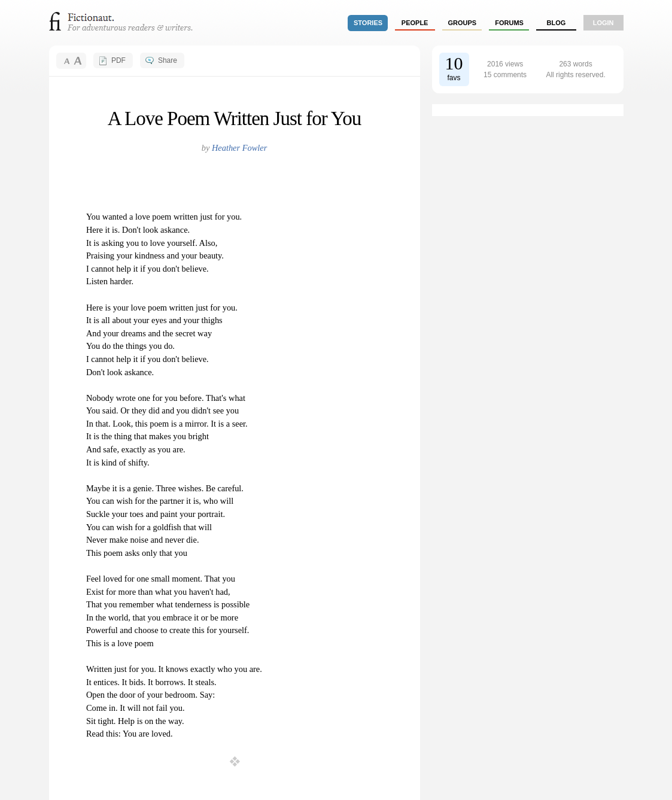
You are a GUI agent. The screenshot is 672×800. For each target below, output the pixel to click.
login (603, 23)
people (415, 23)
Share (168, 60)
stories (368, 23)
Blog (556, 23)
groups (463, 23)
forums (509, 23)
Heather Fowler (239, 148)
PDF (118, 60)
